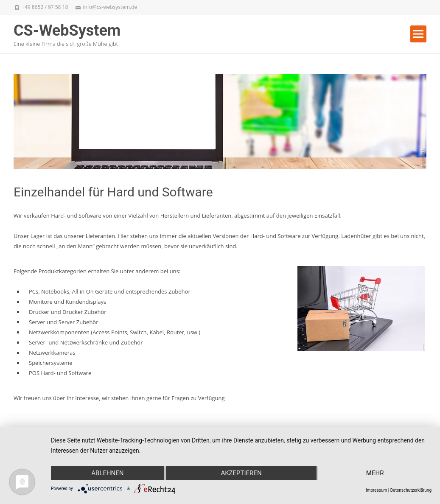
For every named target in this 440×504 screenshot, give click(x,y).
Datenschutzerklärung (411, 490)
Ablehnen (107, 473)
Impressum (376, 490)
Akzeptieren (241, 473)
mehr (375, 473)
